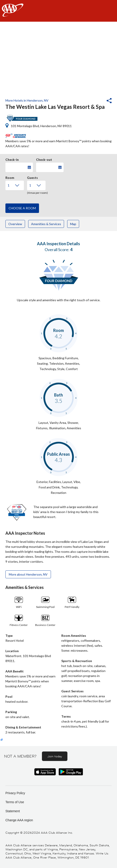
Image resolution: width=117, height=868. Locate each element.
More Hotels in (27, 100)
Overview (15, 224)
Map (73, 224)
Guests (32, 177)
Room (10, 177)
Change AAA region (19, 820)
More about (28, 574)
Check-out (44, 159)
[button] (97, 101)
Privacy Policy (15, 793)
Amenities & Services (46, 224)
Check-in (12, 159)
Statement (13, 811)
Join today (55, 756)
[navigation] (58, 11)
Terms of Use (15, 802)
